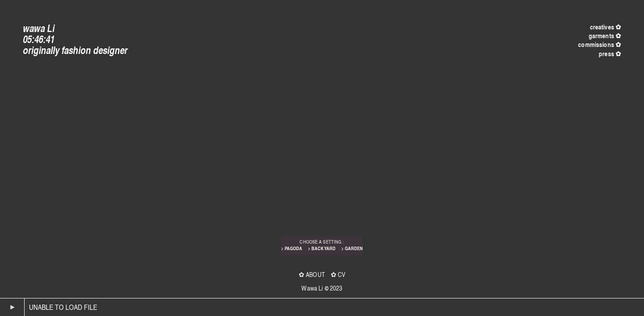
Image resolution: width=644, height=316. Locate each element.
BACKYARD (324, 248)
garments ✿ (605, 36)
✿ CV (338, 274)
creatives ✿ (606, 27)
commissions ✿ (600, 45)
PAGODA (294, 248)
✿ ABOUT (312, 274)
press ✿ (610, 54)
